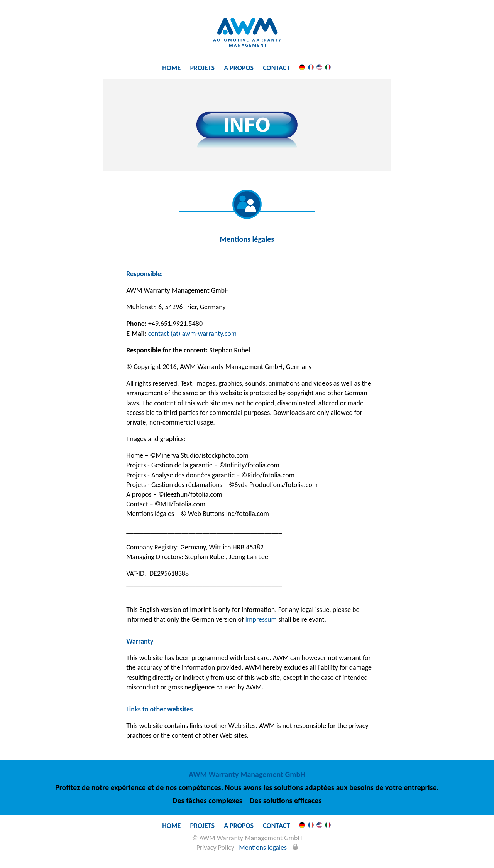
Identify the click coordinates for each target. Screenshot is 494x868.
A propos (239, 68)
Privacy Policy (215, 848)
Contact (276, 68)
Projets (202, 68)
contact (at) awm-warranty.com (192, 334)
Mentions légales (263, 848)
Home (171, 68)
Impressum (261, 619)
